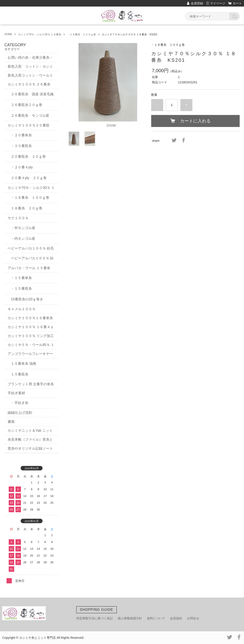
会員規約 (176, 618)
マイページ (218, 3)
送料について (156, 618)
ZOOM (111, 125)
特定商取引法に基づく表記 (95, 618)
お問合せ (193, 618)
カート (237, 3)
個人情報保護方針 (130, 618)
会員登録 (197, 3)
